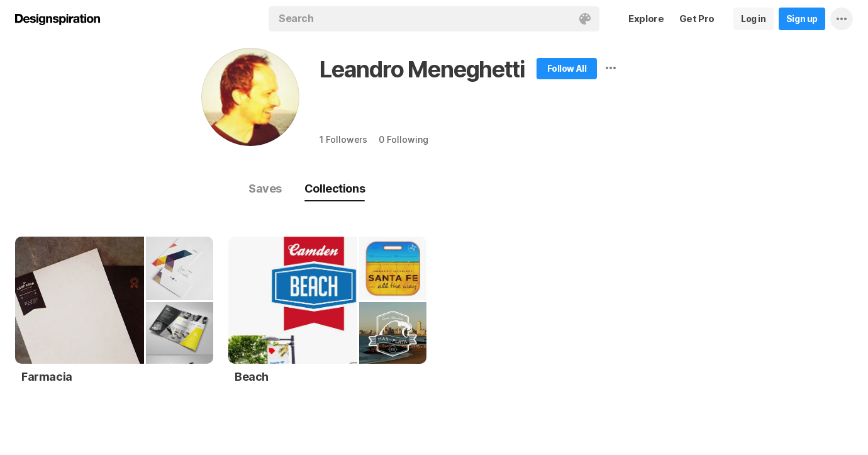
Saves (265, 188)
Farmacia (47, 377)
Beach (252, 377)
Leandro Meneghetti (422, 69)
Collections (335, 188)
